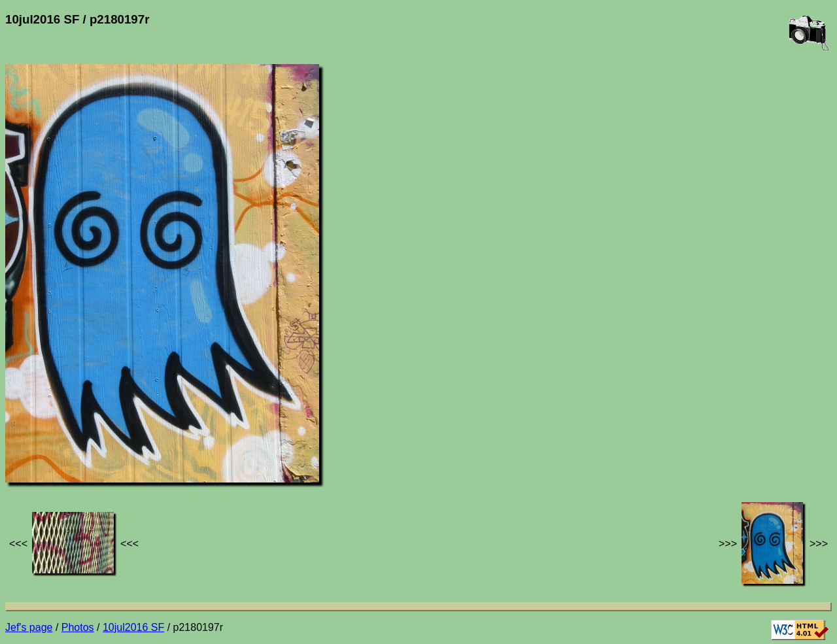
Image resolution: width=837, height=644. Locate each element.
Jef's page (29, 627)
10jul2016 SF (133, 627)
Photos (78, 627)
